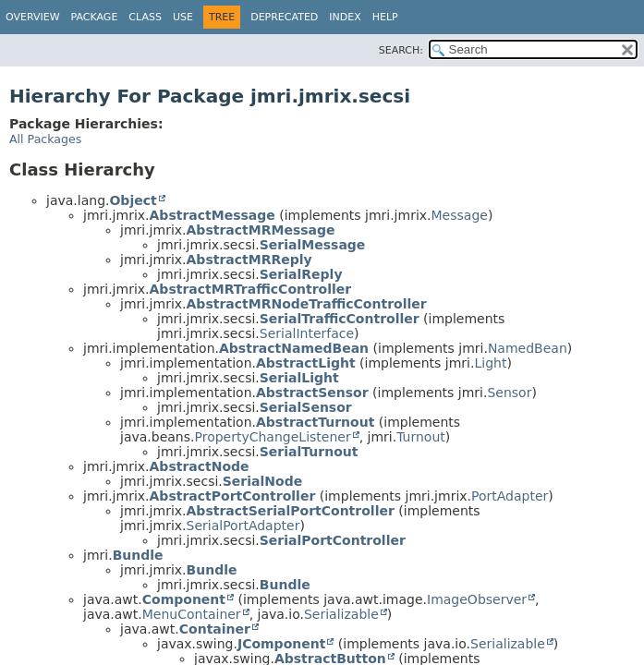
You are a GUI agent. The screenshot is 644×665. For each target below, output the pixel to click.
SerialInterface (307, 333)
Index (345, 17)
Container (215, 629)
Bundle (138, 555)
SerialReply (301, 274)
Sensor (509, 393)
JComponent (281, 644)
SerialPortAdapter (243, 526)
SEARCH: (401, 50)
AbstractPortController (233, 496)
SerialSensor (306, 407)
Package (95, 17)
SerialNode (262, 481)
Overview (33, 17)
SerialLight (299, 378)
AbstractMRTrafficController (251, 289)
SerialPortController (333, 540)
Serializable (341, 614)
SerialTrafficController (340, 319)
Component (184, 599)
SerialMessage (313, 245)
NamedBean (528, 348)
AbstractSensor (312, 393)
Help (385, 17)
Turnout (421, 437)
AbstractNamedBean (294, 348)
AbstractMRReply (249, 260)
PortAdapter (510, 496)
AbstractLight (306, 363)
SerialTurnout (309, 452)
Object (133, 200)
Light (490, 363)
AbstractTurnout (315, 422)
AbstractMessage (213, 215)
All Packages (45, 139)
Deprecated (284, 17)
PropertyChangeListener (272, 437)
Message (460, 215)
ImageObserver (477, 599)
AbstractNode (200, 466)
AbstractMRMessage (261, 230)
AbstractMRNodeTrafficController (307, 304)
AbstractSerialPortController (291, 511)
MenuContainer (192, 614)
